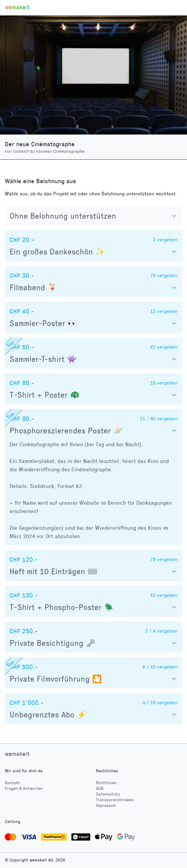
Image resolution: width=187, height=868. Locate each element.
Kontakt (12, 783)
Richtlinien (106, 783)
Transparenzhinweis (115, 800)
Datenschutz (108, 794)
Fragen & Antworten (24, 789)
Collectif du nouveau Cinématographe (49, 151)
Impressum (106, 806)
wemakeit (17, 754)
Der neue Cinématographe (40, 144)
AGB (100, 789)
